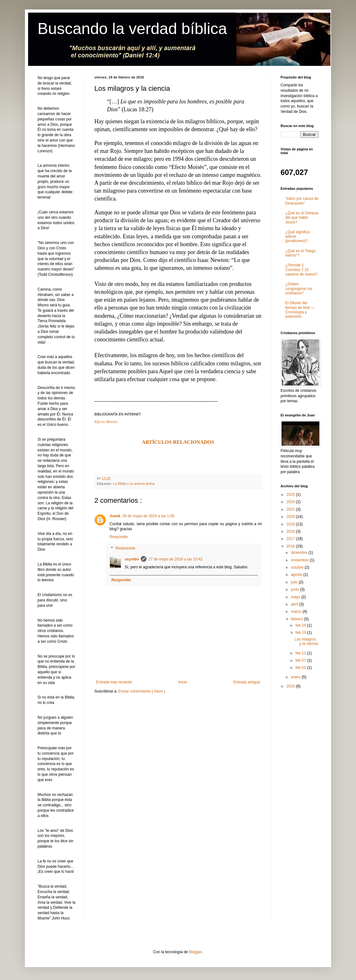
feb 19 (301, 633)
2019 (291, 524)
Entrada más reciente (114, 682)
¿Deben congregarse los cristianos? (299, 289)
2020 (291, 517)
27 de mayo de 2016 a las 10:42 (175, 559)
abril (295, 604)
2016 (291, 546)
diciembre (300, 553)
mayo (296, 597)
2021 (291, 509)
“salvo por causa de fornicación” (302, 201)
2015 (291, 686)
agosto (297, 575)
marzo (297, 612)
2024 (291, 502)
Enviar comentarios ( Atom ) (142, 691)
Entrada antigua (247, 682)
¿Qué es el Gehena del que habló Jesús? (302, 218)
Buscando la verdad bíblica (132, 29)
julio (295, 582)
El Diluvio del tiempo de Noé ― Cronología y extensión (300, 310)
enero (296, 677)
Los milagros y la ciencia (306, 641)
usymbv (132, 559)
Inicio (183, 682)
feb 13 (301, 653)
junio (296, 589)
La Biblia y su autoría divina (134, 484)
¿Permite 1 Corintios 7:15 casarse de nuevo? (301, 270)
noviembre (300, 560)
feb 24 (301, 625)
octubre (298, 567)
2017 (291, 539)
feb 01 (301, 668)
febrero (297, 619)
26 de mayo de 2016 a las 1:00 (148, 516)
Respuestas (125, 548)
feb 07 (301, 660)
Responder (119, 537)
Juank (115, 516)
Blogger (196, 952)
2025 (291, 495)
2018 (291, 531)
